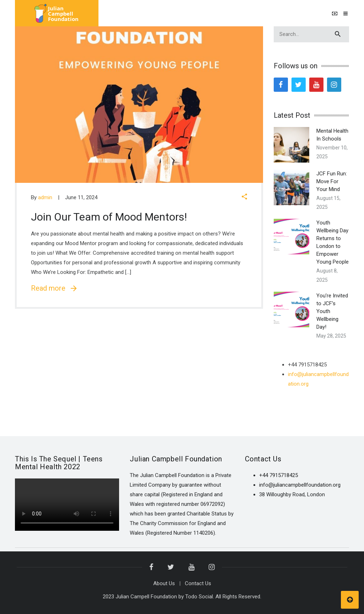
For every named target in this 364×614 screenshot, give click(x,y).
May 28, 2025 (331, 336)
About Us (164, 583)
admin (45, 197)
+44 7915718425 (279, 475)
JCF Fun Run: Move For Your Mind (332, 181)
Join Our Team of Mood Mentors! (109, 217)
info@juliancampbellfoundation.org (300, 485)
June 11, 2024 (81, 197)
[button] (244, 197)
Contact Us (198, 583)
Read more (54, 288)
